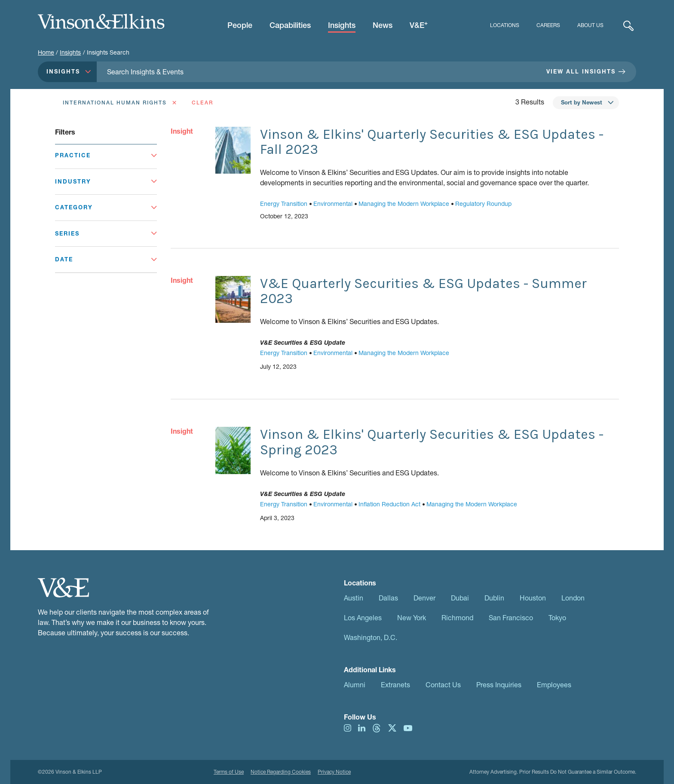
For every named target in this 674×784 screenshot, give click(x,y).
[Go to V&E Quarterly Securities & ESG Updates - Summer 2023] (233, 299)
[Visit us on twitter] (392, 727)
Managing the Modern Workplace (404, 204)
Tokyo (557, 617)
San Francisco (511, 617)
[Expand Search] (628, 25)
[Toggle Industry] (106, 182)
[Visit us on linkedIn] (362, 727)
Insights (70, 52)
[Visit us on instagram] (348, 727)
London (573, 598)
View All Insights (586, 71)
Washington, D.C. (371, 637)
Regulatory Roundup (483, 204)
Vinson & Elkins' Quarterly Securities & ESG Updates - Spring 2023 (432, 442)
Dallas (388, 598)
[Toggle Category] (106, 208)
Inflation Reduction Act (389, 504)
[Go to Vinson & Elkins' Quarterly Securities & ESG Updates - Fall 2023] (233, 150)
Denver (424, 598)
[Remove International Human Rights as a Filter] (119, 103)
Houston (533, 598)
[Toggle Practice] (106, 160)
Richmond (457, 617)
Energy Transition (284, 204)
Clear (202, 103)
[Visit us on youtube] (408, 727)
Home (46, 52)
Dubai (460, 598)
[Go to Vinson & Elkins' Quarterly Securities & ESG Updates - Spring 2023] (233, 450)
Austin (354, 598)
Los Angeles (363, 617)
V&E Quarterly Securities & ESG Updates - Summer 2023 (423, 291)
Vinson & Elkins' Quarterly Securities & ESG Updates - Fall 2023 (432, 142)
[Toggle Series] (106, 234)
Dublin (494, 598)
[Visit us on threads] (377, 727)
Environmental (333, 204)
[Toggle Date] (106, 260)
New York (412, 617)
